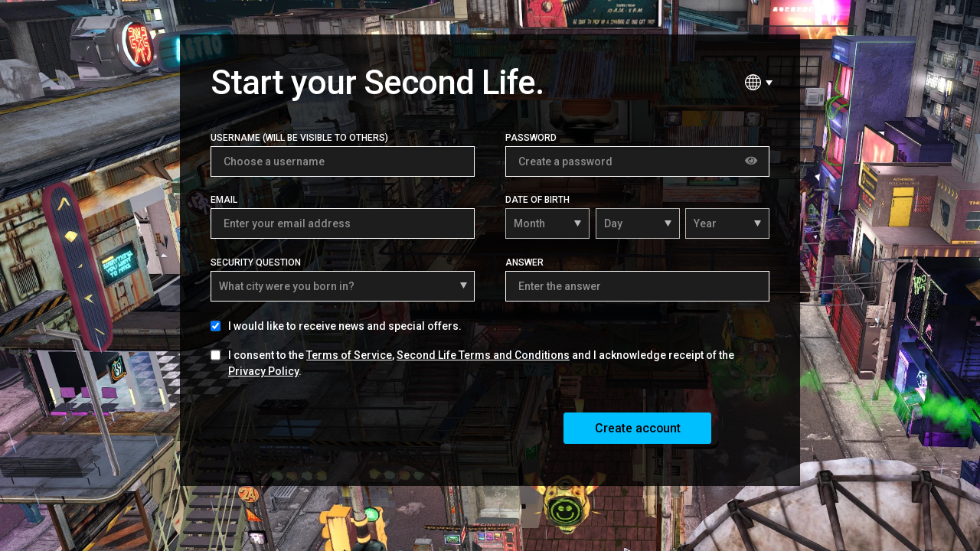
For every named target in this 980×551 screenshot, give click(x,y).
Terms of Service (349, 355)
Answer (524, 262)
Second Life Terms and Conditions (483, 355)
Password (531, 138)
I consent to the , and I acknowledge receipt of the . (481, 363)
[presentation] (327, 427)
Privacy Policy (263, 371)
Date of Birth (537, 200)
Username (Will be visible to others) (299, 138)
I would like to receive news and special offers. (345, 326)
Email (224, 200)
